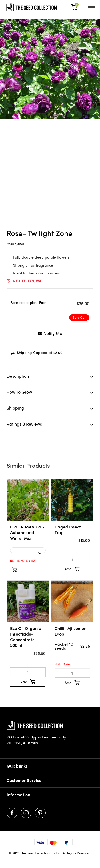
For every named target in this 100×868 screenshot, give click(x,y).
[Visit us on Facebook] (12, 813)
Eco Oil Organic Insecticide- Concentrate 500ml (25, 637)
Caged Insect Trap (68, 530)
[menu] (91, 7)
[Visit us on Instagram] (26, 813)
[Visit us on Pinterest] (40, 813)
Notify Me (50, 333)
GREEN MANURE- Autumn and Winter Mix (27, 532)
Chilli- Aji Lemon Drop (71, 631)
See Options (25, 569)
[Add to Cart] (72, 569)
